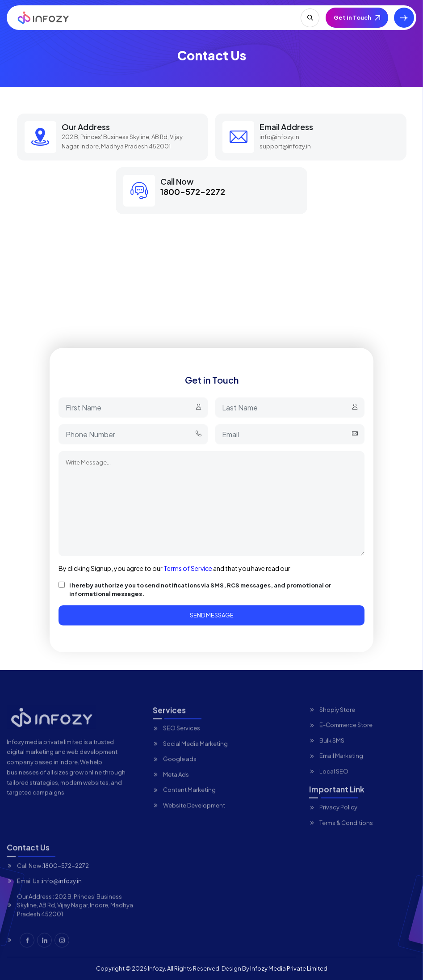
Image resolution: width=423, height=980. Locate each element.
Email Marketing (341, 768)
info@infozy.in (279, 137)
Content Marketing (189, 802)
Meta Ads (176, 786)
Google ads (180, 771)
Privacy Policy (338, 819)
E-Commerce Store (346, 737)
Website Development (194, 817)
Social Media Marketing (195, 756)
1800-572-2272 (193, 192)
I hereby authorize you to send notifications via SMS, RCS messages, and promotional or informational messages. (200, 590)
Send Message (212, 615)
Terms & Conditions (346, 835)
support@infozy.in (285, 146)
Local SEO (334, 783)
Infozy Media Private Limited (289, 968)
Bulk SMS (332, 752)
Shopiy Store (337, 722)
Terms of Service (188, 568)
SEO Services (182, 740)
